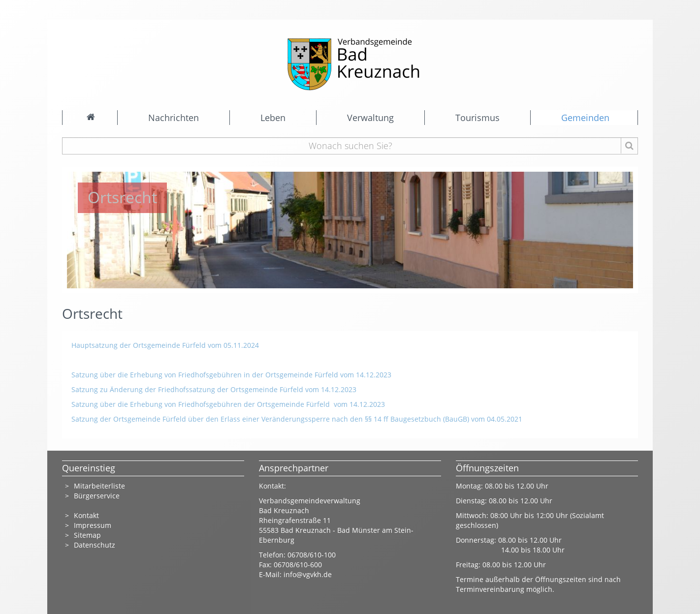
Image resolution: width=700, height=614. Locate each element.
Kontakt (86, 515)
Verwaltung (370, 118)
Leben (273, 118)
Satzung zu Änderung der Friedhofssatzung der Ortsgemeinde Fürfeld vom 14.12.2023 (215, 389)
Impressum (93, 525)
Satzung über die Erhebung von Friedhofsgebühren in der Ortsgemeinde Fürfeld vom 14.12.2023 (231, 375)
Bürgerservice (97, 496)
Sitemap (87, 535)
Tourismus (477, 118)
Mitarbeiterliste (99, 486)
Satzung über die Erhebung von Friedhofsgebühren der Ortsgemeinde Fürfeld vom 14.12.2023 (228, 404)
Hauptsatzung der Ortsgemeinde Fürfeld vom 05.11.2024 (165, 345)
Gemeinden (585, 118)
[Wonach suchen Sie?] (350, 146)
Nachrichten (174, 118)
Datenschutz (95, 545)
